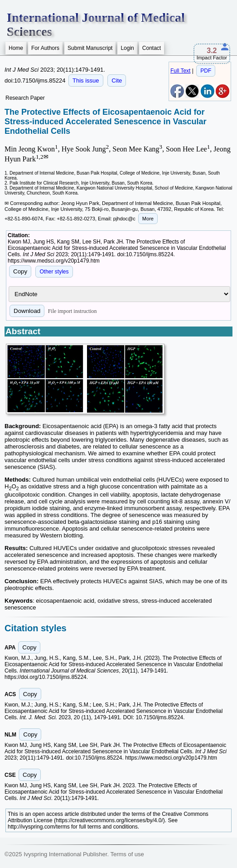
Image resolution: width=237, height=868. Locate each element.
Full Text (180, 71)
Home (16, 48)
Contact (152, 48)
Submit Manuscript (90, 48)
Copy (20, 271)
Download (27, 311)
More (148, 219)
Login (127, 48)
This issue (86, 80)
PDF (206, 71)
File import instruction (73, 311)
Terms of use (127, 854)
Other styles (54, 272)
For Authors (45, 48)
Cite (117, 80)
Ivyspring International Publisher (65, 854)
